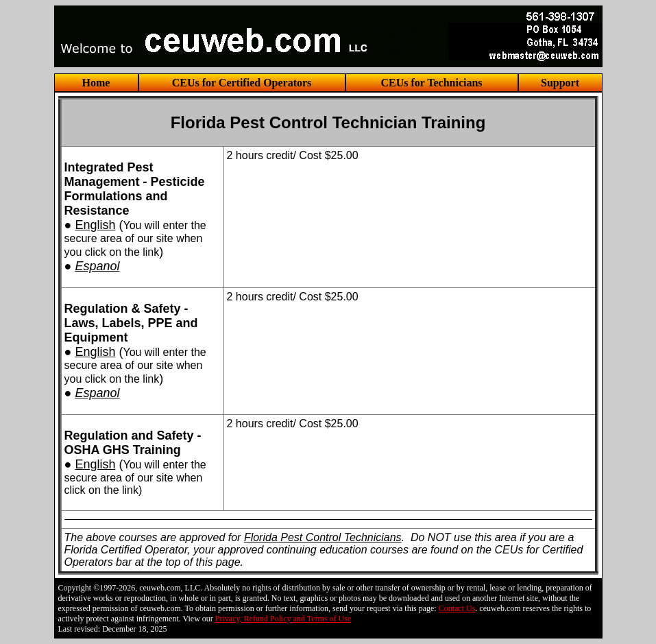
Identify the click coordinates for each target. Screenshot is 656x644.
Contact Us (457, 608)
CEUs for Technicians (431, 83)
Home (96, 83)
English (95, 225)
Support (560, 83)
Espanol (97, 266)
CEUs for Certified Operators (242, 83)
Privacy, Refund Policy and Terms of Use (283, 619)
